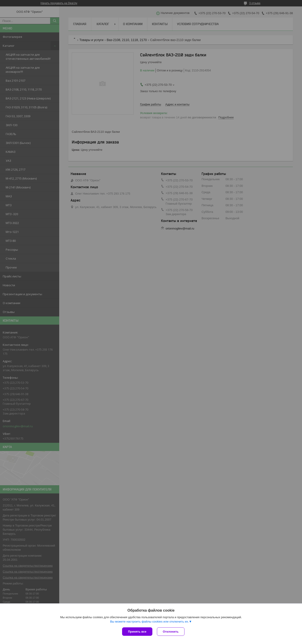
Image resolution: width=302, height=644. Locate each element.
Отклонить (171, 632)
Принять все (137, 632)
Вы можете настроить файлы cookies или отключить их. (149, 622)
